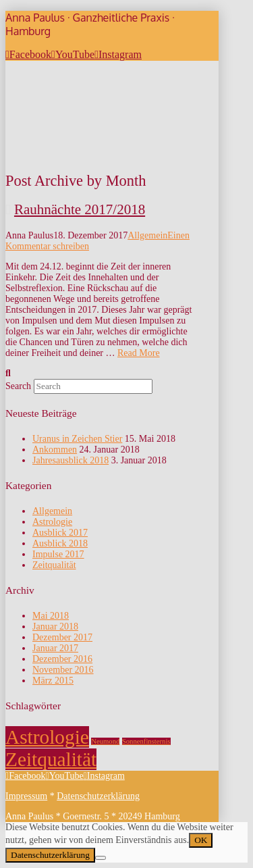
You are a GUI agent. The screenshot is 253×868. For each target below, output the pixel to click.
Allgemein (147, 235)
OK (201, 840)
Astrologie (52, 522)
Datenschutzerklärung (98, 796)
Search (18, 386)
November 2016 (63, 670)
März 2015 (53, 681)
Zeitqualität (54, 565)
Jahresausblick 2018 (71, 460)
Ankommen (55, 450)
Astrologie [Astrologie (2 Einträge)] (47, 737)
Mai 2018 (51, 616)
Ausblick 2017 (60, 533)
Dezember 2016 (62, 659)
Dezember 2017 (62, 637)
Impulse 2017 (58, 554)
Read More (139, 353)
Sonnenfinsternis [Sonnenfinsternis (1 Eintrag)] (146, 741)
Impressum (26, 796)
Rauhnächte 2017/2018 (80, 209)
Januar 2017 (55, 648)
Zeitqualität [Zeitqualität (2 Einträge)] (51, 759)
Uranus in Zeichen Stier (77, 439)
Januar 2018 (55, 627)
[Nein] (101, 858)
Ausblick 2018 (60, 543)
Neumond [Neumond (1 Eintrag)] (105, 741)
